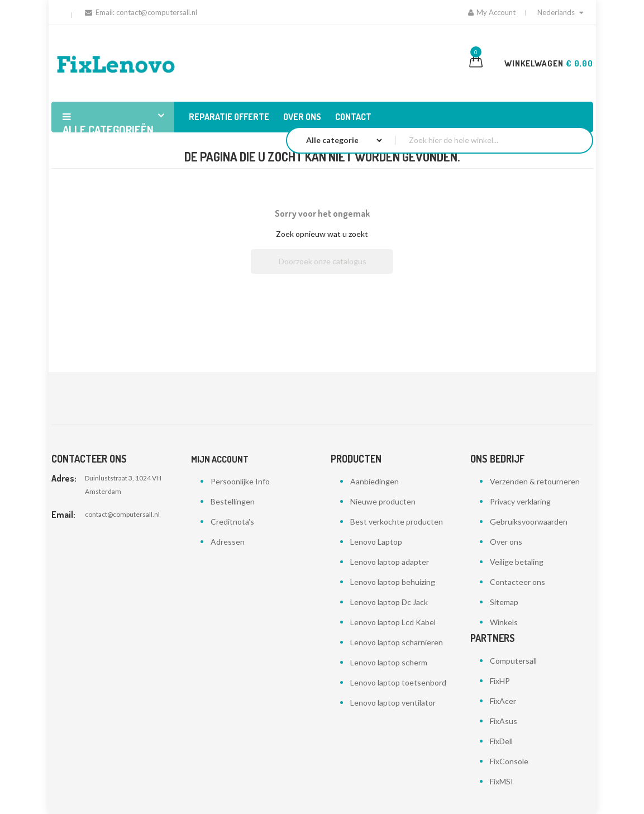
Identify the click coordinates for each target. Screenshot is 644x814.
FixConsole (509, 761)
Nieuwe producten (383, 501)
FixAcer (503, 701)
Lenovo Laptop (376, 542)
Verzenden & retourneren (535, 481)
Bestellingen (233, 501)
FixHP (500, 681)
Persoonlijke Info (240, 481)
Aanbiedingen (375, 481)
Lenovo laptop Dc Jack (389, 602)
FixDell (501, 741)
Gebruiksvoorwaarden (529, 522)
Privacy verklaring (520, 501)
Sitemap (504, 602)
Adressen (228, 542)
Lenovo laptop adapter (390, 562)
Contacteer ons (517, 582)
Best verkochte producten (397, 522)
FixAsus (504, 721)
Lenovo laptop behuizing (393, 582)
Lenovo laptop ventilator (393, 703)
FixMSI (502, 781)
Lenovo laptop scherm (389, 662)
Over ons (506, 542)
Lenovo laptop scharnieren (397, 642)
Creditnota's (232, 522)
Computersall (513, 661)
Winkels (504, 622)
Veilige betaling (517, 562)
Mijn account (220, 459)
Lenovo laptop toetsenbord (398, 682)
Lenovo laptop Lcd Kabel (393, 622)
